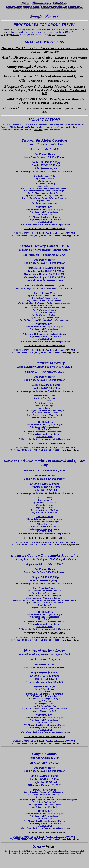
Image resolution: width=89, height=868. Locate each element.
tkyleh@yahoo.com (57, 35)
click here (46, 30)
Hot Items (9, 851)
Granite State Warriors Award (70, 853)
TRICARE (26, 851)
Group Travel (24, 853)
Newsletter (13, 853)
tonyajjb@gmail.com (10, 35)
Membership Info (76, 851)
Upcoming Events (50, 851)
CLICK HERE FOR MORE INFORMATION (45, 229)
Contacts (17, 851)
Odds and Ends (52, 853)
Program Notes (37, 851)
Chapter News (63, 851)
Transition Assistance (38, 853)
